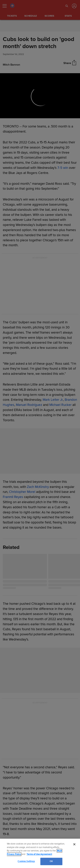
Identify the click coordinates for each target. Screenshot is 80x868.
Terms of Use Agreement (39, 854)
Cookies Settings (26, 861)
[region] (40, 853)
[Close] (74, 844)
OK (51, 861)
